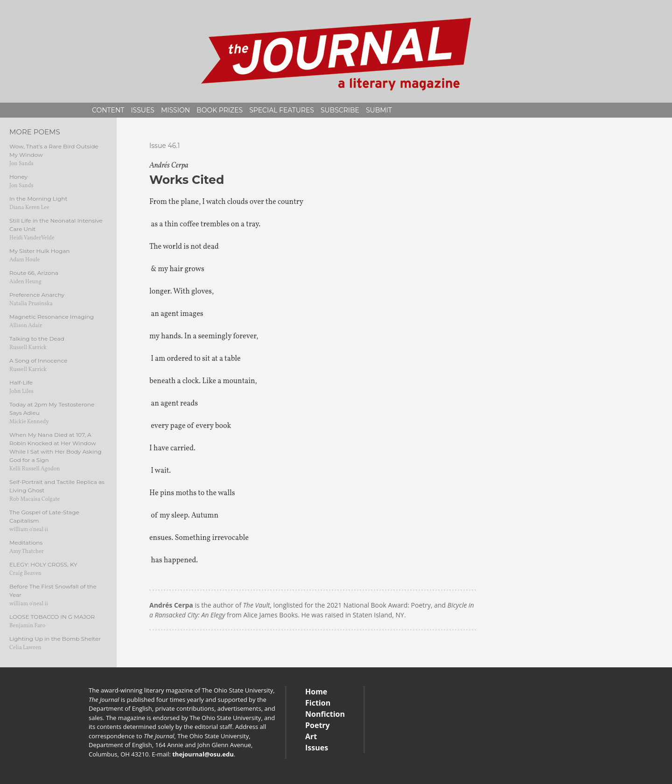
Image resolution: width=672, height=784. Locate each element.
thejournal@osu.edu (203, 754)
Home (316, 692)
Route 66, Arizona (34, 273)
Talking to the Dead (37, 339)
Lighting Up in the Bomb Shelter (55, 639)
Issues (143, 110)
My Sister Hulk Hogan (39, 251)
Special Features (282, 110)
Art (311, 736)
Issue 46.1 (164, 146)
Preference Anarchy (37, 295)
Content (108, 110)
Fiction (318, 703)
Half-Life (21, 382)
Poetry (318, 725)
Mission (175, 110)
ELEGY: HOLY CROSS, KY (43, 564)
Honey (18, 177)
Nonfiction (325, 714)
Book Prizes (220, 110)
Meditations (26, 542)
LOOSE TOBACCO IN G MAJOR (52, 617)
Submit (379, 110)
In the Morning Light (38, 199)
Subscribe (340, 110)
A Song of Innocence (38, 360)
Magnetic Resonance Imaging (52, 317)
